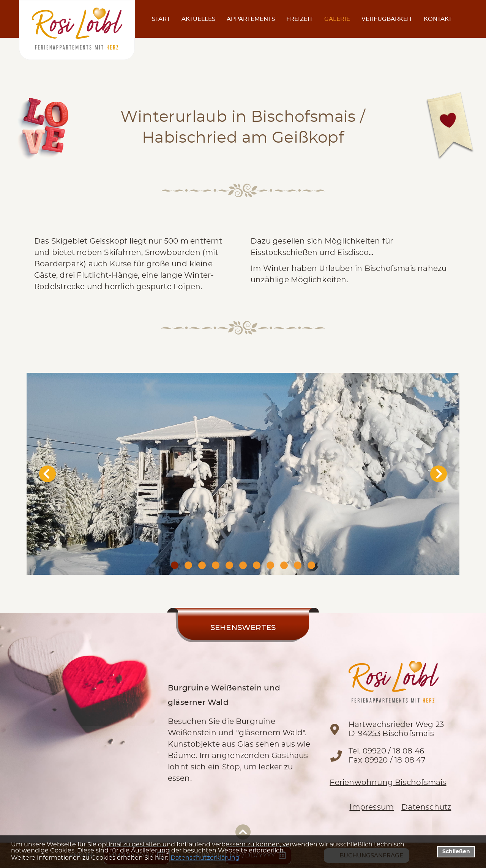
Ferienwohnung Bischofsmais (388, 783)
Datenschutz (426, 807)
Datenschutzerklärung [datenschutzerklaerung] (205, 858)
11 (311, 565)
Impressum (372, 807)
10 (298, 565)
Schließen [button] (456, 851)
